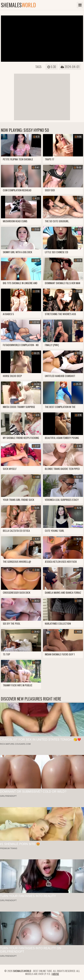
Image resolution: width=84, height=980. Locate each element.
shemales (18, 5)
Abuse (56, 974)
